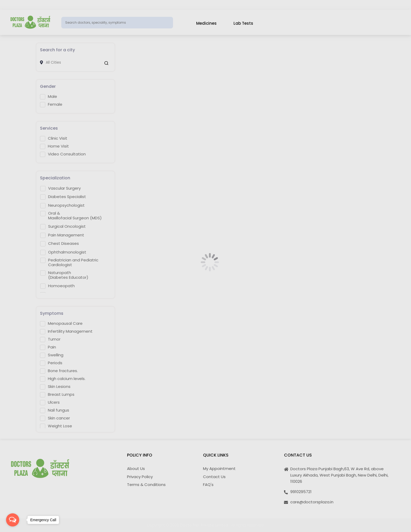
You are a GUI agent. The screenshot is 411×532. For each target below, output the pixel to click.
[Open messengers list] (13, 520)
